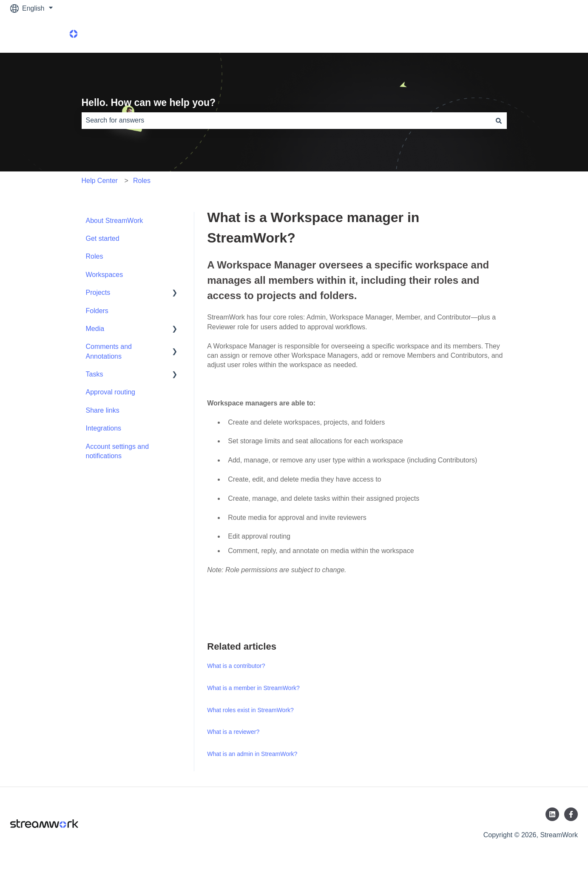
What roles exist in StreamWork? (250, 710)
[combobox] (286, 120)
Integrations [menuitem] (104, 428)
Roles (142, 181)
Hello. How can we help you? (149, 103)
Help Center (100, 181)
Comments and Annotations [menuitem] (109, 351)
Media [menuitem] (95, 329)
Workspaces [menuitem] (105, 275)
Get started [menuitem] (103, 238)
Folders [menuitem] (97, 311)
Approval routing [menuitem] (111, 392)
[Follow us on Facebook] (571, 814)
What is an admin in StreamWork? (252, 754)
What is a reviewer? (233, 732)
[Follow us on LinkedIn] (552, 814)
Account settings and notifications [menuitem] (118, 451)
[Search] (499, 120)
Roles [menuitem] (95, 256)
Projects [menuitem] (98, 292)
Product (558, 35)
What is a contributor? (236, 666)
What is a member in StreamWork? (253, 688)
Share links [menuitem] (103, 410)
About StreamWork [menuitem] (115, 221)
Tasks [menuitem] (95, 374)
